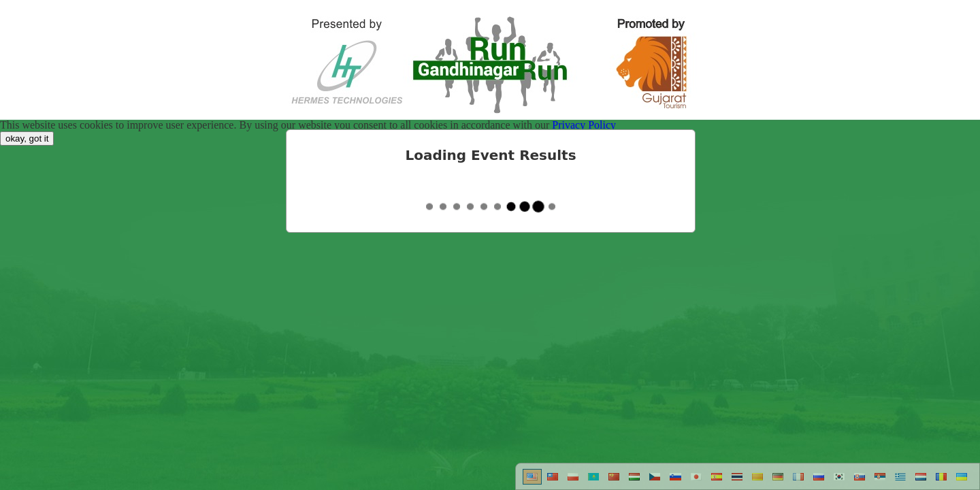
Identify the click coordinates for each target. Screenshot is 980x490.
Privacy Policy (584, 125)
